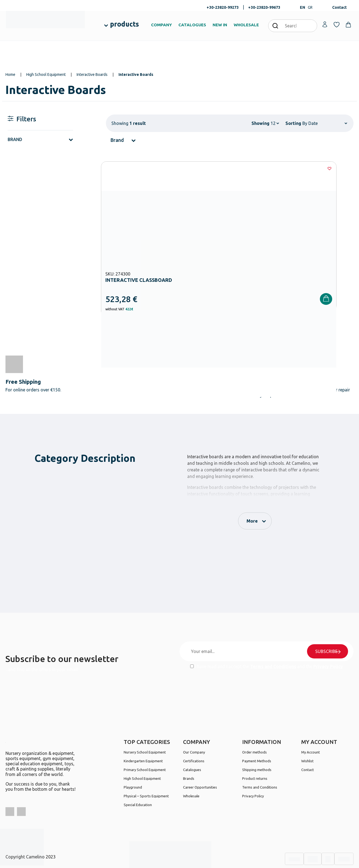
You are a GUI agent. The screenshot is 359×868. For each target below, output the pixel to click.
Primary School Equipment (145, 744)
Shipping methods (257, 744)
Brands (189, 753)
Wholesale (191, 771)
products (125, 24)
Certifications (194, 736)
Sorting (293, 123)
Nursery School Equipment (145, 727)
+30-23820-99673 (264, 7)
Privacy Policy (328, 641)
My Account (311, 727)
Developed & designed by (180, 861)
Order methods (254, 727)
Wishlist (307, 736)
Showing (260, 123)
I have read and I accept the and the (267, 641)
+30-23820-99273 (223, 7)
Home (10, 75)
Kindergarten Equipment (143, 736)
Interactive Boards (92, 75)
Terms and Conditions (273, 641)
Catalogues (192, 744)
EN (302, 7)
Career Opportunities (200, 762)
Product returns (255, 753)
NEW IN (220, 25)
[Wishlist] (175, 168)
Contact (339, 7)
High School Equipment (46, 75)
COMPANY (161, 25)
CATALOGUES (192, 25)
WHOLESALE (246, 25)
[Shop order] (325, 123)
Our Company (194, 727)
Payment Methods (257, 736)
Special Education (138, 780)
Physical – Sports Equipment (146, 771)
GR (310, 7)
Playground (133, 762)
